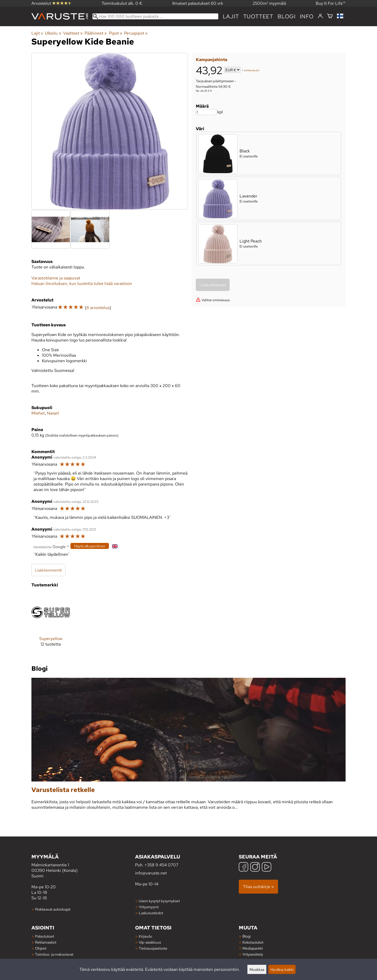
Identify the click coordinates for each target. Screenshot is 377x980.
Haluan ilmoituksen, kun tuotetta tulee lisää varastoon (82, 283)
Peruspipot (136, 33)
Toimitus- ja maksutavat (54, 954)
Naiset (53, 413)
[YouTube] (267, 868)
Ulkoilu (53, 33)
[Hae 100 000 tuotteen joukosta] (155, 16)
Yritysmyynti (149, 907)
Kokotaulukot (253, 942)
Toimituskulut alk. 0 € (122, 3)
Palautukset (45, 936)
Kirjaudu (145, 936)
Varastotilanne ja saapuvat (56, 278)
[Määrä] (206, 112)
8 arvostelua (98, 308)
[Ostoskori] (330, 16)
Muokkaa (257, 969)
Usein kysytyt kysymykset (159, 901)
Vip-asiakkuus (150, 942)
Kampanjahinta (212, 60)
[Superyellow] (51, 624)
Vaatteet (73, 33)
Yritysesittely (253, 954)
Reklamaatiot (46, 942)
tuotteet (258, 16)
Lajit (231, 16)
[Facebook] (243, 868)
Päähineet (96, 33)
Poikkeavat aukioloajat (53, 909)
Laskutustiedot (151, 913)
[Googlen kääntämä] (49, 546)
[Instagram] (255, 868)
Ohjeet (41, 948)
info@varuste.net (151, 873)
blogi (287, 16)
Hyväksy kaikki (282, 969)
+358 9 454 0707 (161, 865)
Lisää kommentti (48, 570)
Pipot (116, 33)
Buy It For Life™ (331, 3)
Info (307, 16)
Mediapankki (253, 948)
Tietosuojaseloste (153, 948)
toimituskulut (252, 70)
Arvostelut (52, 3)
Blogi (246, 936)
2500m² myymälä (269, 3)
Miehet (38, 413)
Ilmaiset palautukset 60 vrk (198, 3)
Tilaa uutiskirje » (258, 887)
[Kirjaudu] (320, 16)
